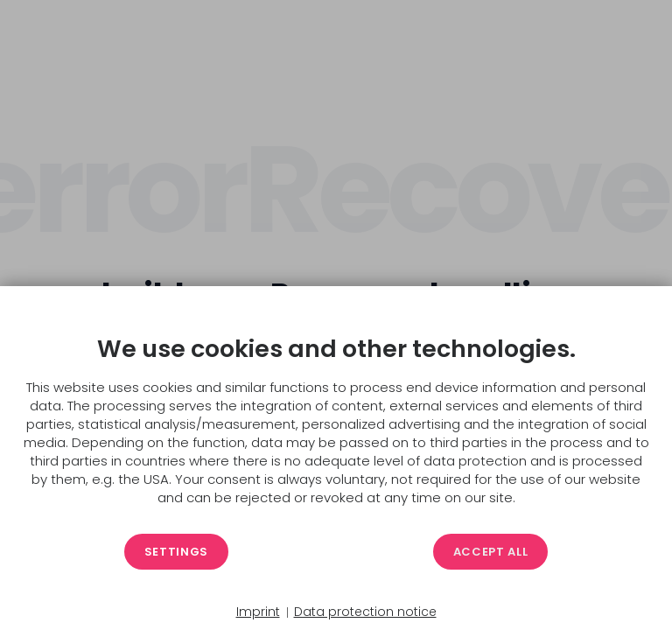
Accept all (491, 552)
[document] (336, 421)
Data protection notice (365, 612)
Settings (176, 552)
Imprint (258, 612)
